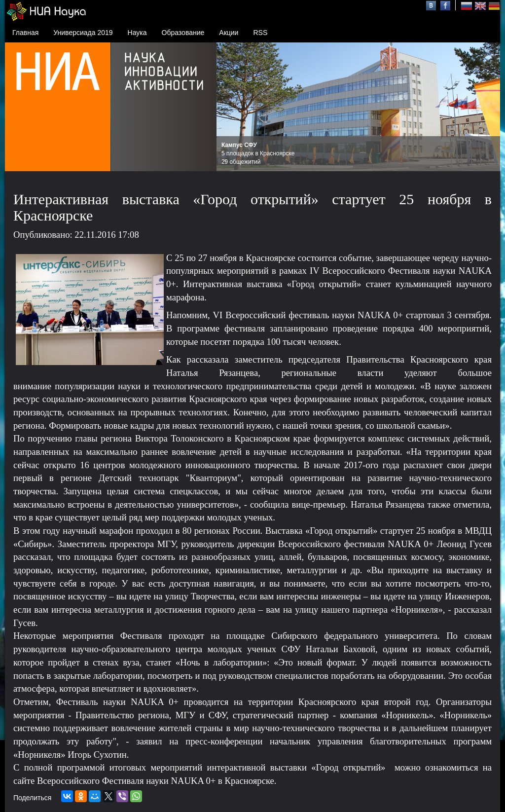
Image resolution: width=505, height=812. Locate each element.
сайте (24, 781)
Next (487, 107)
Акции (229, 33)
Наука (137, 33)
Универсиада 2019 (83, 33)
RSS (260, 33)
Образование (183, 33)
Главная (25, 33)
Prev (229, 107)
